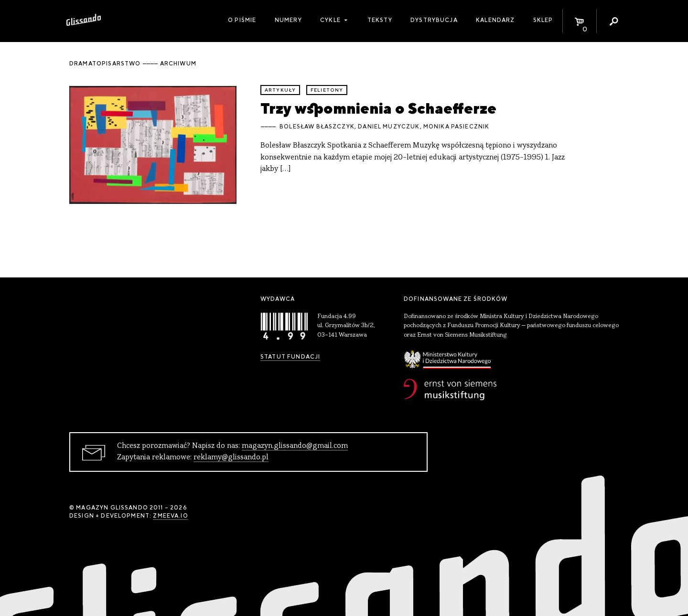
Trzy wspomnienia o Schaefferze (378, 108)
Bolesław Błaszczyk (317, 127)
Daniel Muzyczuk (389, 127)
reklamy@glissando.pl (231, 457)
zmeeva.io (170, 516)
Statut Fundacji (290, 357)
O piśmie (242, 20)
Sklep (543, 20)
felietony (327, 90)
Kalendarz (495, 20)
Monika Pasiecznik (457, 127)
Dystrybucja (434, 20)
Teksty (380, 20)
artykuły (280, 90)
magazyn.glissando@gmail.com (295, 446)
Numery (288, 20)
